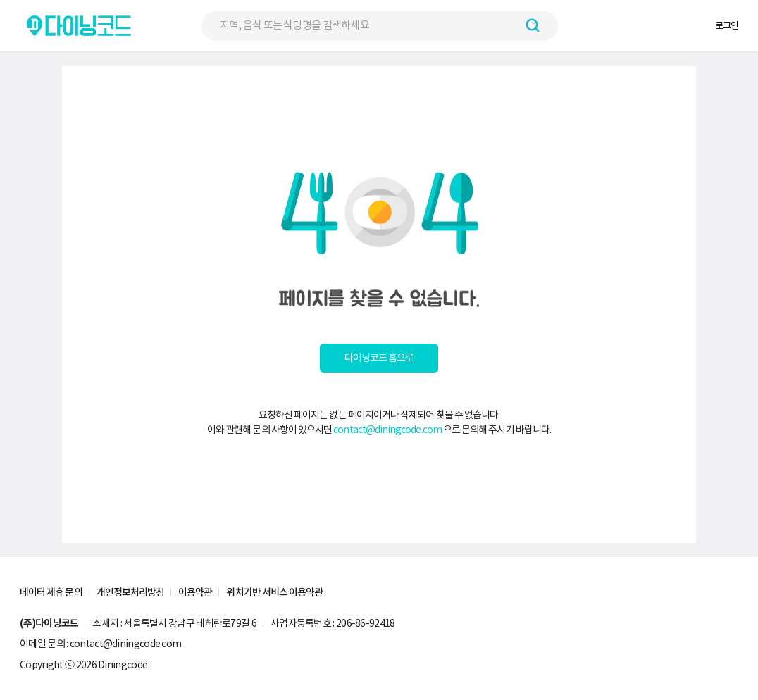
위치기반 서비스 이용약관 (274, 592)
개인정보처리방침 (131, 592)
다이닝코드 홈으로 (379, 358)
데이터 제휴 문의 (51, 592)
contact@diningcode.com (387, 430)
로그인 (727, 26)
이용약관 (195, 592)
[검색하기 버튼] (533, 25)
